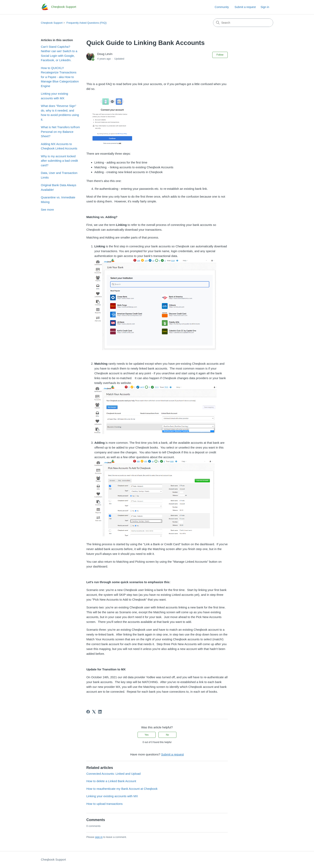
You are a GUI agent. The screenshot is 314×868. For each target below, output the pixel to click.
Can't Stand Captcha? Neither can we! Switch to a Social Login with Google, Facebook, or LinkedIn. (59, 53)
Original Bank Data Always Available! (59, 187)
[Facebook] (88, 712)
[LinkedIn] (100, 712)
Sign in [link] (265, 7)
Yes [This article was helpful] (147, 735)
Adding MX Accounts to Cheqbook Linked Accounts (59, 146)
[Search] (243, 23)
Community (222, 7)
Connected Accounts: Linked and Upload (113, 774)
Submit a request (245, 7)
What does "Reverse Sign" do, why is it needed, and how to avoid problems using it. (60, 113)
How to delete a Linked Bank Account (111, 781)
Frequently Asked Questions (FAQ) (87, 23)
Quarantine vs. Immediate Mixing (58, 200)
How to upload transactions (104, 804)
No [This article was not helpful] (167, 735)
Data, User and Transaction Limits (59, 175)
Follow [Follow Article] (220, 55)
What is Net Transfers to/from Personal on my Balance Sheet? (60, 132)
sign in (99, 837)
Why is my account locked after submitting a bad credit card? (59, 161)
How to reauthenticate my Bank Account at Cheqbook (122, 789)
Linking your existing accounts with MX (54, 96)
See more (47, 210)
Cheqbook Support (52, 23)
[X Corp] (94, 712)
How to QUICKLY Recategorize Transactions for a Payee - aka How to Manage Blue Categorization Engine (60, 77)
